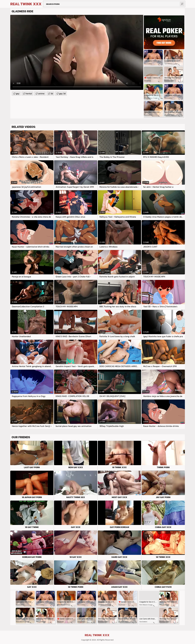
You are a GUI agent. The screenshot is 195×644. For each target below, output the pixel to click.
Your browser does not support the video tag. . (77, 52)
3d (52, 93)
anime (41, 93)
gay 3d (62, 93)
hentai (29, 93)
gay (18, 93)
